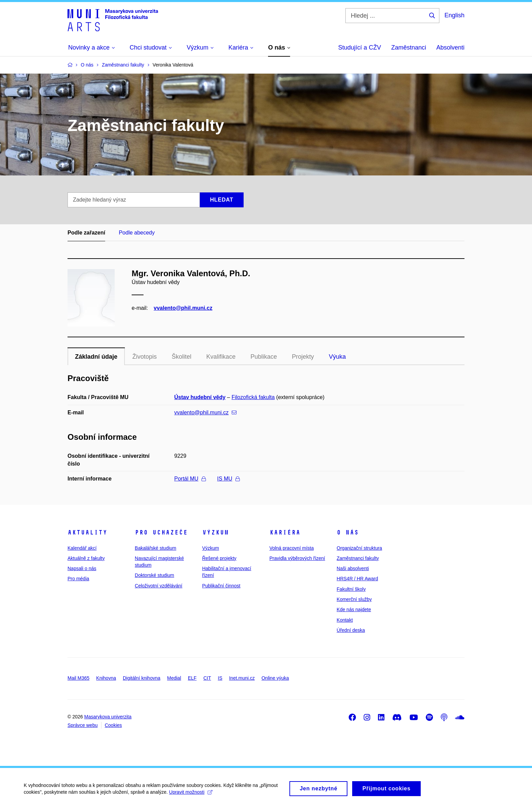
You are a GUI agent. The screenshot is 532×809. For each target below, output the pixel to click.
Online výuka (275, 678)
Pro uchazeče (161, 532)
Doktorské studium (154, 575)
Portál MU (190, 479)
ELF (192, 678)
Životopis (145, 357)
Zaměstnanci (409, 48)
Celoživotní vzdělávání (158, 586)
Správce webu (83, 725)
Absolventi (450, 48)
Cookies (113, 725)
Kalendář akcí (82, 548)
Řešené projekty (219, 558)
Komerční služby (354, 599)
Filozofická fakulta (253, 397)
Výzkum (215, 532)
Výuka (337, 357)
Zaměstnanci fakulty (358, 558)
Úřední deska (351, 630)
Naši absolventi (353, 568)
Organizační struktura (359, 548)
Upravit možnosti (191, 795)
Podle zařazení (86, 233)
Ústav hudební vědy (200, 397)
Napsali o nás (82, 568)
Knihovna (106, 678)
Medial (174, 678)
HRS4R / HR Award (357, 579)
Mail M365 (79, 678)
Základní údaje (96, 357)
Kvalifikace (221, 357)
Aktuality (87, 532)
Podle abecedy (137, 233)
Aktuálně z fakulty (86, 558)
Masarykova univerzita (108, 717)
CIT (207, 678)
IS (220, 678)
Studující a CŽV (360, 48)
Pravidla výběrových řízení (297, 558)
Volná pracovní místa (292, 548)
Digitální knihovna (142, 678)
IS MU (228, 479)
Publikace (264, 357)
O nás (348, 532)
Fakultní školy (351, 589)
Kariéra (285, 532)
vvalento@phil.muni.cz (183, 308)
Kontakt (345, 620)
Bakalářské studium (155, 548)
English (454, 15)
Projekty (303, 357)
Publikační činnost (221, 586)
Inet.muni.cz (242, 678)
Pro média (78, 579)
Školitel (182, 357)
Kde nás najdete (354, 609)
